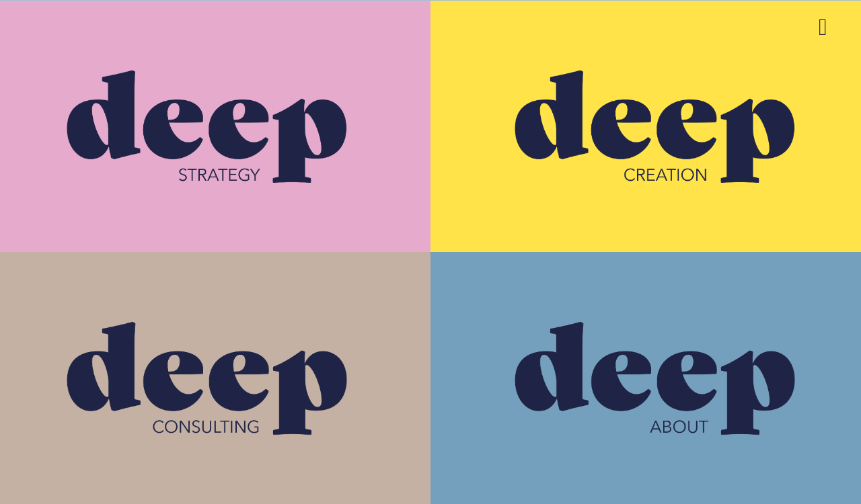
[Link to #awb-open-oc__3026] (823, 27)
